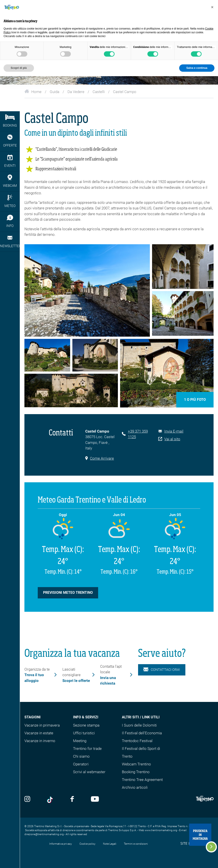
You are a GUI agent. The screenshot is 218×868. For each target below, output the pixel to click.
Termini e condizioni (136, 844)
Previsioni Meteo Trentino (68, 593)
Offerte (10, 141)
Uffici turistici (84, 733)
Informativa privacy (61, 844)
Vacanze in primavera (42, 725)
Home (33, 92)
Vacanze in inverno (40, 741)
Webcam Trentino (136, 764)
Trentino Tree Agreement (142, 780)
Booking (10, 121)
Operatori (81, 764)
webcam (10, 181)
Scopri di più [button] (19, 68)
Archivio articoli (135, 787)
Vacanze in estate (39, 733)
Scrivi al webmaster (89, 772)
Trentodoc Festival (137, 741)
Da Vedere (76, 92)
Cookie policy (87, 844)
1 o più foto (195, 400)
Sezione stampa (86, 725)
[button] (212, 7)
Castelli (99, 92)
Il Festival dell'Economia (142, 733)
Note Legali (110, 844)
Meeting (80, 741)
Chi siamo (81, 756)
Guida (54, 92)
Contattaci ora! (162, 670)
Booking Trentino (136, 772)
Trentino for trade (87, 749)
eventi (10, 161)
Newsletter (10, 241)
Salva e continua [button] (197, 68)
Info (10, 221)
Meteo (10, 201)
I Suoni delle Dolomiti (139, 725)
